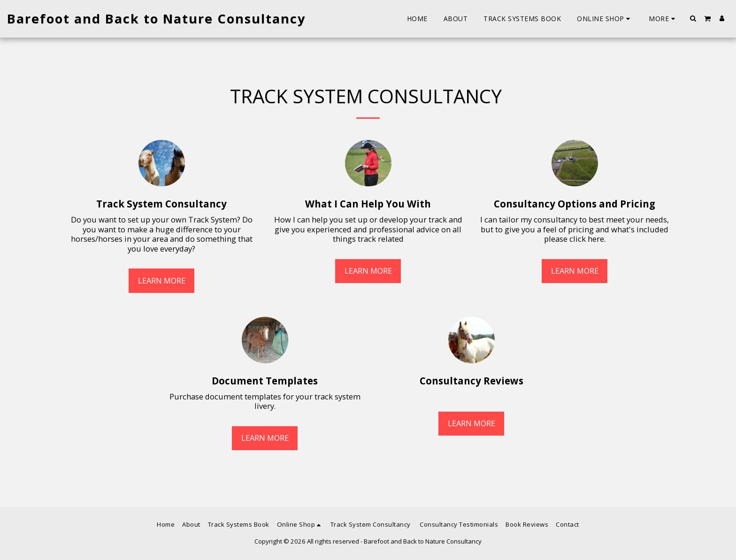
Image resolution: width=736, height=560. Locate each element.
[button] (693, 18)
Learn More (162, 280)
